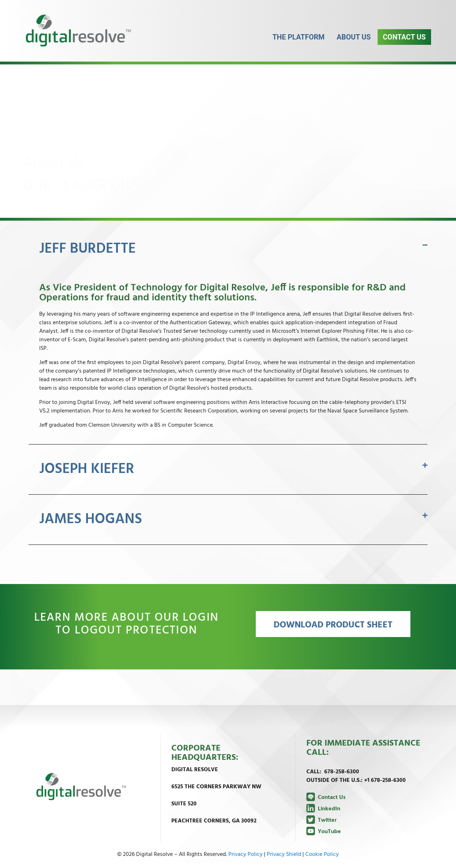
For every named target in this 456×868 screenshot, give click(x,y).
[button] (228, 249)
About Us (354, 42)
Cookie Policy (322, 854)
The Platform (299, 42)
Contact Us (404, 42)
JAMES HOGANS (91, 520)
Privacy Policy (245, 854)
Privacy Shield (284, 854)
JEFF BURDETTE (87, 249)
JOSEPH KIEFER (87, 469)
